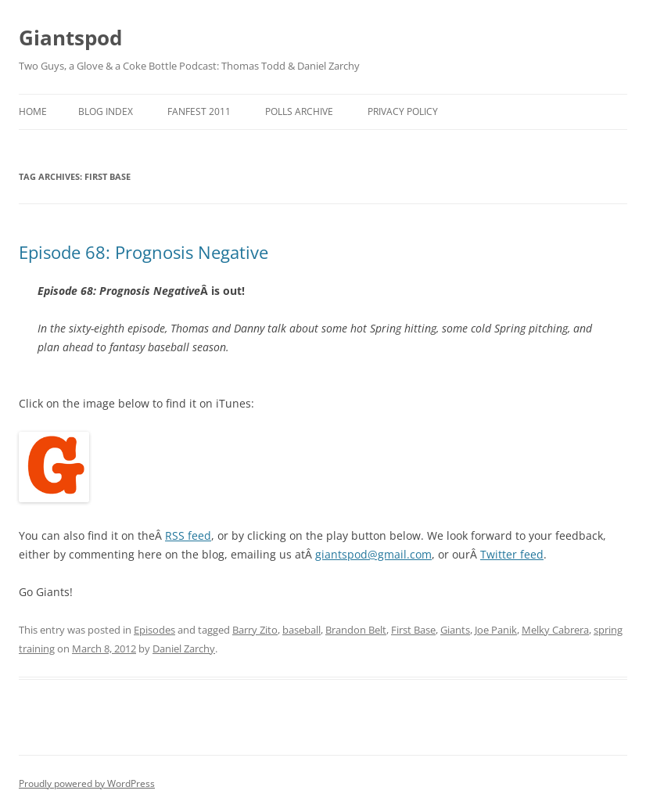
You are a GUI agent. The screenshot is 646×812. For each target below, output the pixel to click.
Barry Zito (255, 630)
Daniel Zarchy (184, 649)
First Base (413, 630)
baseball (301, 630)
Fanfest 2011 (199, 111)
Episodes (154, 630)
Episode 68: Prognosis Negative (144, 252)
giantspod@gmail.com (373, 554)
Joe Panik (496, 630)
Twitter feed (512, 554)
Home (33, 111)
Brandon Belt (356, 630)
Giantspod (70, 38)
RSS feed (188, 535)
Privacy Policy (403, 111)
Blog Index (106, 111)
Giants (455, 630)
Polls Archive (299, 111)
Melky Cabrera (555, 630)
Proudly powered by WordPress (87, 783)
